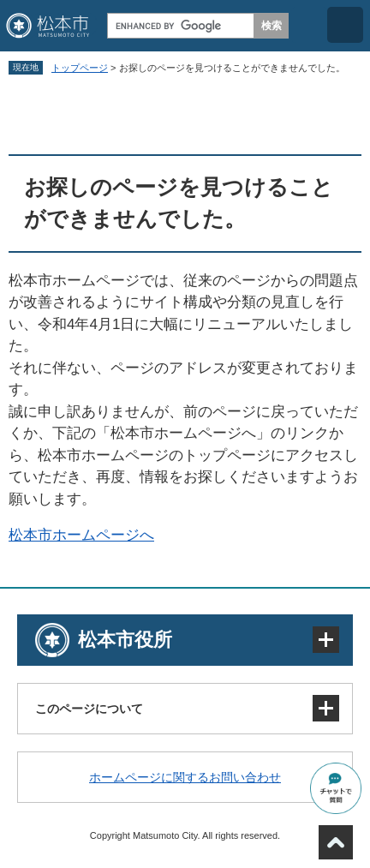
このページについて (89, 709)
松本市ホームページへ (81, 535)
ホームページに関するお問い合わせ (185, 777)
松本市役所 (125, 640)
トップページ (80, 68)
